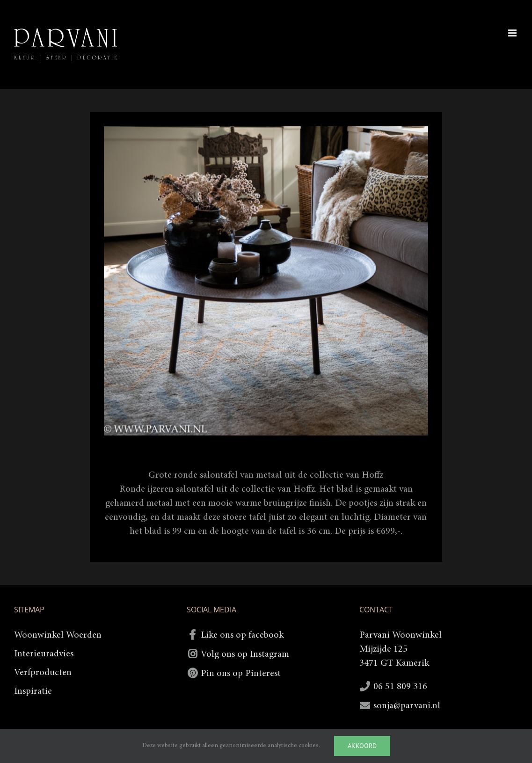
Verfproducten (43, 673)
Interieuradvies (44, 654)
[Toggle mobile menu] (513, 33)
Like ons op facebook (242, 635)
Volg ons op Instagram (245, 654)
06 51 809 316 (400, 687)
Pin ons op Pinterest (241, 674)
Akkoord (362, 746)
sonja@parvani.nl (407, 706)
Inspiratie (33, 691)
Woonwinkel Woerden (58, 635)
